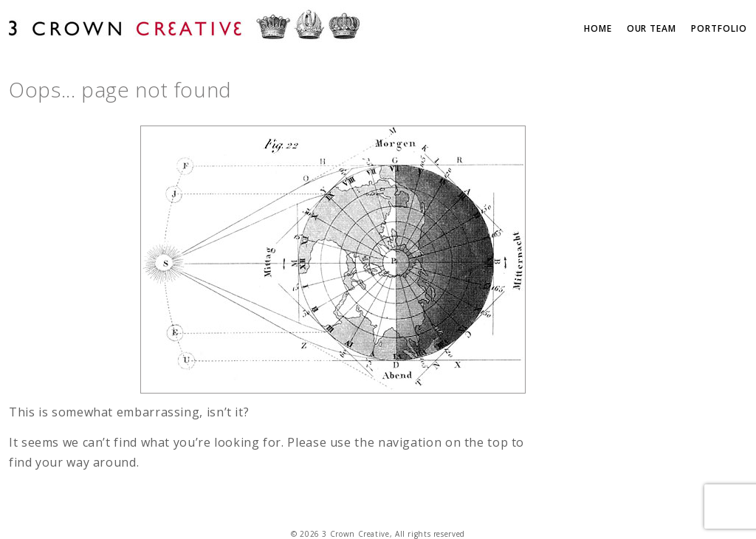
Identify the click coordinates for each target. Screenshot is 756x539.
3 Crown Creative (186, 27)
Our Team (652, 28)
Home (598, 28)
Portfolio (719, 28)
